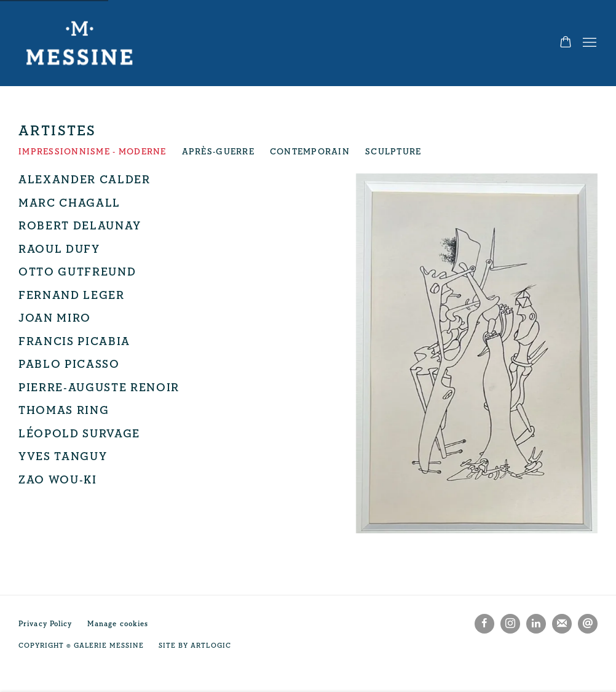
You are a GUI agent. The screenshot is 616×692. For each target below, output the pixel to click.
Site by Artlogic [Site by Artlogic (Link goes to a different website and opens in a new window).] (195, 646)
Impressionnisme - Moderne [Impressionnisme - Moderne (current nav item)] (93, 152)
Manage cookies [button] (118, 624)
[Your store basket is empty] (566, 43)
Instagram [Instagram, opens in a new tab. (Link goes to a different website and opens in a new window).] (510, 624)
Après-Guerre (218, 152)
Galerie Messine (80, 43)
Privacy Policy (45, 624)
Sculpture (393, 152)
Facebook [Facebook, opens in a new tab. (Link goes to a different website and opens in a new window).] (484, 624)
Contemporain (310, 152)
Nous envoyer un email (588, 624)
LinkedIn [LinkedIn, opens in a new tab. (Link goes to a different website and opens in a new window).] (536, 624)
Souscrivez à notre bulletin (562, 624)
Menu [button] (588, 43)
